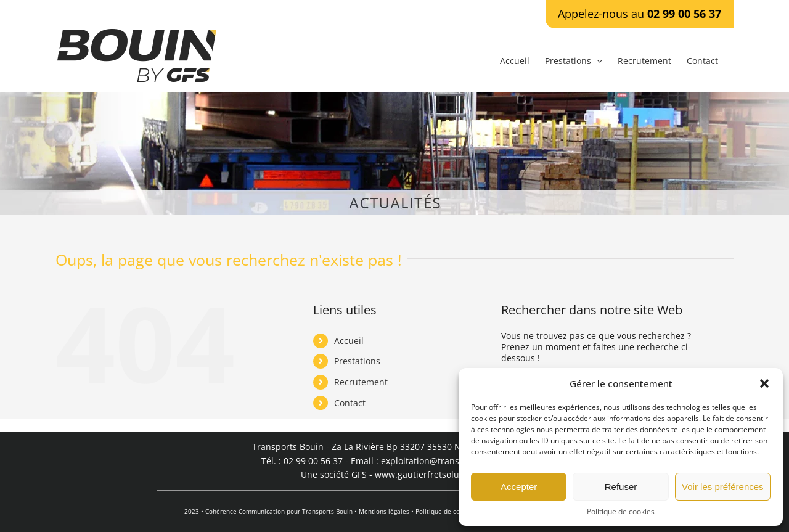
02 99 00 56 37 (684, 14)
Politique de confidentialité (456, 511)
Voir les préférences (723, 487)
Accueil (349, 341)
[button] (764, 383)
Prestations (357, 361)
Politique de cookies (621, 512)
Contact (350, 403)
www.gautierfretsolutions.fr (432, 474)
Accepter (519, 487)
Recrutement (361, 382)
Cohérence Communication (245, 511)
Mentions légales (384, 511)
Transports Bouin (327, 511)
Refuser (621, 487)
